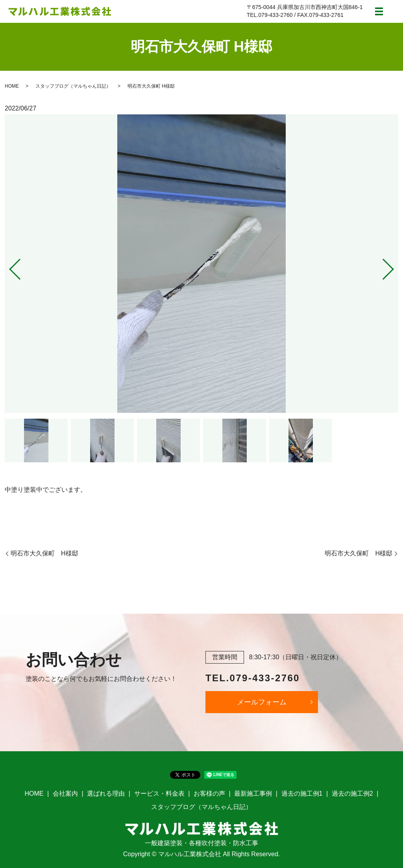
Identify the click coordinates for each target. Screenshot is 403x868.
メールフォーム (262, 702)
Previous (8, 266)
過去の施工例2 (352, 794)
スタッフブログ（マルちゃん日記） (73, 86)
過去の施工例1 (302, 794)
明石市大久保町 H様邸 (44, 553)
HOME (12, 86)
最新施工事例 (253, 794)
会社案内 (65, 794)
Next (395, 266)
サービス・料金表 (159, 794)
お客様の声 (209, 794)
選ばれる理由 (106, 794)
